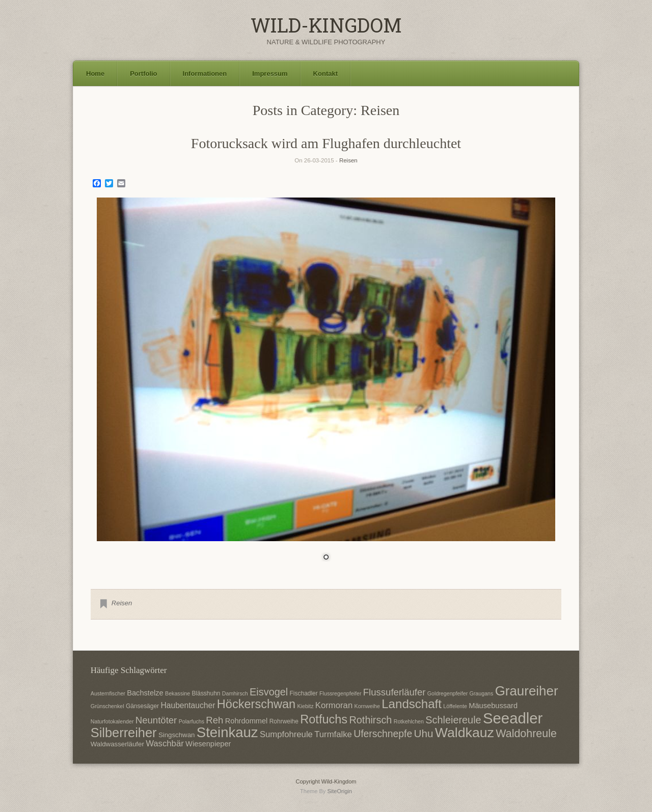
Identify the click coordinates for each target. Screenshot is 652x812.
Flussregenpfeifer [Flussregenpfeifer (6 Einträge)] (340, 693)
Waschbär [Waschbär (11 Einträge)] (165, 744)
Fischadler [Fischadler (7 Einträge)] (304, 693)
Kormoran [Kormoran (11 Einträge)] (334, 705)
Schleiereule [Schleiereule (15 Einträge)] (453, 720)
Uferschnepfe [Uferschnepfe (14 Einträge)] (383, 734)
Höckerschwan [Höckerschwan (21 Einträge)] (256, 704)
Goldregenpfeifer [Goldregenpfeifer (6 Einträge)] (447, 693)
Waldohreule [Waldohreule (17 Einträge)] (526, 734)
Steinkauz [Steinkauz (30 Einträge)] (227, 732)
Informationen (205, 74)
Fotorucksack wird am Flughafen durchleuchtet (326, 143)
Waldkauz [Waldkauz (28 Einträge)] (465, 733)
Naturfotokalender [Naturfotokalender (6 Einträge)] (112, 721)
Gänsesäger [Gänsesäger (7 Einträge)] (142, 706)
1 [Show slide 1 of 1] (326, 558)
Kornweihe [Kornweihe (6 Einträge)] (367, 706)
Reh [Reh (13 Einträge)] (214, 720)
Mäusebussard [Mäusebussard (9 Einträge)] (493, 706)
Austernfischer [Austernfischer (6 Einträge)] (108, 693)
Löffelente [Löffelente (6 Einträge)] (455, 706)
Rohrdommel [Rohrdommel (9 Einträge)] (247, 721)
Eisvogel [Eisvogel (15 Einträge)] (269, 692)
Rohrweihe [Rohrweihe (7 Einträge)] (284, 721)
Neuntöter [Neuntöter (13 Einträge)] (156, 720)
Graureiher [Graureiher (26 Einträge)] (527, 691)
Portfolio (143, 74)
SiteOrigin (339, 791)
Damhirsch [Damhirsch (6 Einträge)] (235, 693)
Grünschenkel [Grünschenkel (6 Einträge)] (107, 706)
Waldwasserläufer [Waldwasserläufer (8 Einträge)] (117, 744)
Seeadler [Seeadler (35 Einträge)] (513, 718)
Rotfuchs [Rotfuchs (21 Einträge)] (324, 719)
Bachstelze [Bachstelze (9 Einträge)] (145, 693)
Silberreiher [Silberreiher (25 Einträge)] (124, 733)
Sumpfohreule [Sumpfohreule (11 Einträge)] (286, 734)
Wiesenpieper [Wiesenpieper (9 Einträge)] (208, 744)
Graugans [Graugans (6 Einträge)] (482, 693)
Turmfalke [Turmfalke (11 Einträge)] (333, 734)
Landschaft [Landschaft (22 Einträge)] (412, 704)
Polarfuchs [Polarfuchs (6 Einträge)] (192, 721)
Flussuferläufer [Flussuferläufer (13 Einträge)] (395, 692)
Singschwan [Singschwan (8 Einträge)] (177, 735)
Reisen (348, 160)
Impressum (270, 74)
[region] (326, 386)
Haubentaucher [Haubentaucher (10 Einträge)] (188, 705)
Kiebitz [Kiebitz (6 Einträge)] (306, 706)
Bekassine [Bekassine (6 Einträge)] (178, 693)
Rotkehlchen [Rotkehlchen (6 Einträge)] (409, 721)
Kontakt (325, 74)
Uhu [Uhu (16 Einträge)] (424, 733)
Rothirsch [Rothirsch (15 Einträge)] (370, 720)
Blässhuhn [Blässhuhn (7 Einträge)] (206, 693)
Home (95, 74)
